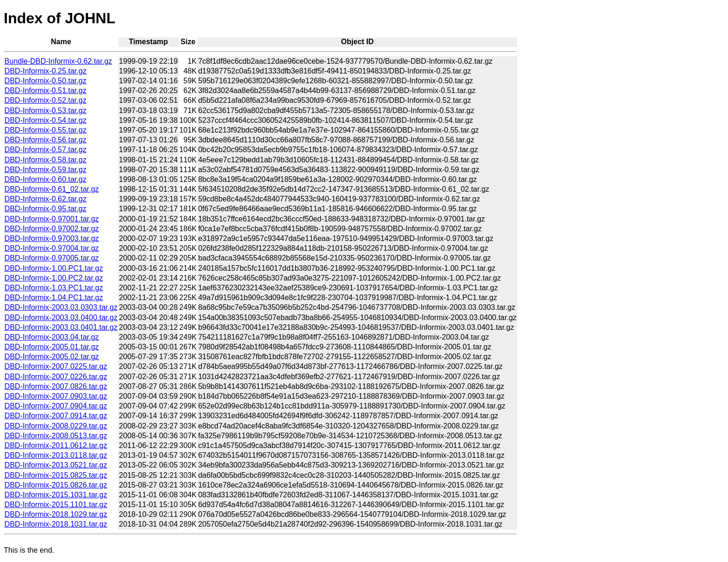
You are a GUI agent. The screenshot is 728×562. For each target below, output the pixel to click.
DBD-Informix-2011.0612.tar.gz (56, 445)
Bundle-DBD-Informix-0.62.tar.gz (58, 61)
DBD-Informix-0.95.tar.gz (46, 209)
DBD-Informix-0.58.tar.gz (46, 160)
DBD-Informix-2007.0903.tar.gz (56, 396)
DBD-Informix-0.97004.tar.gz (52, 248)
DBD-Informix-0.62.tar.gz (46, 199)
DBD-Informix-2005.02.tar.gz (52, 357)
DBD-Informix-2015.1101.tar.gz (56, 505)
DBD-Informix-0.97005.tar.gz (52, 258)
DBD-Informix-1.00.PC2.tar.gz (54, 278)
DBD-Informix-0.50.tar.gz (46, 81)
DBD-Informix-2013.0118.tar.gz (56, 455)
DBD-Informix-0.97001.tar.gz (52, 219)
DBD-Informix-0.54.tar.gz (46, 120)
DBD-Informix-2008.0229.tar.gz (56, 426)
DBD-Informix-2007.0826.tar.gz (56, 386)
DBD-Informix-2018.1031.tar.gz (56, 524)
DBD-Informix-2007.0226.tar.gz (56, 377)
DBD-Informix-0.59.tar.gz (46, 170)
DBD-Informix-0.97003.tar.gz (52, 238)
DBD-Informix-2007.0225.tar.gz (56, 366)
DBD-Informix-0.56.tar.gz (46, 140)
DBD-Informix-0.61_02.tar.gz (52, 189)
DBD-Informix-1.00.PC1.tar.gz (54, 268)
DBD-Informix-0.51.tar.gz (46, 90)
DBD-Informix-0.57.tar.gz (46, 150)
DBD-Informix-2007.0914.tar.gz (56, 416)
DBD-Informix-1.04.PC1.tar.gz (54, 298)
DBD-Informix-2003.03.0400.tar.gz (61, 318)
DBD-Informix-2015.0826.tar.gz (56, 485)
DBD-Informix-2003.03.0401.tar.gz (61, 327)
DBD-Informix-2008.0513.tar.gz (56, 436)
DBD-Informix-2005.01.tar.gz (52, 347)
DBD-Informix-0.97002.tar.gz (52, 229)
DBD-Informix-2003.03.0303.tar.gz (61, 307)
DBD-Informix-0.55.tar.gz (46, 130)
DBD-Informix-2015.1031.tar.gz (56, 495)
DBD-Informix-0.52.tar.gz (46, 100)
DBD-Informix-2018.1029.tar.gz (56, 514)
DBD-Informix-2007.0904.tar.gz (56, 406)
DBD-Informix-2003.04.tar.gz (52, 337)
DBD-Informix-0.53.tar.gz (46, 110)
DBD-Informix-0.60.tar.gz (46, 179)
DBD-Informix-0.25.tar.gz (46, 71)
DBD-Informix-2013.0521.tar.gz (56, 465)
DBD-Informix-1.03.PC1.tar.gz (54, 288)
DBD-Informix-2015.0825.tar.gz (56, 475)
